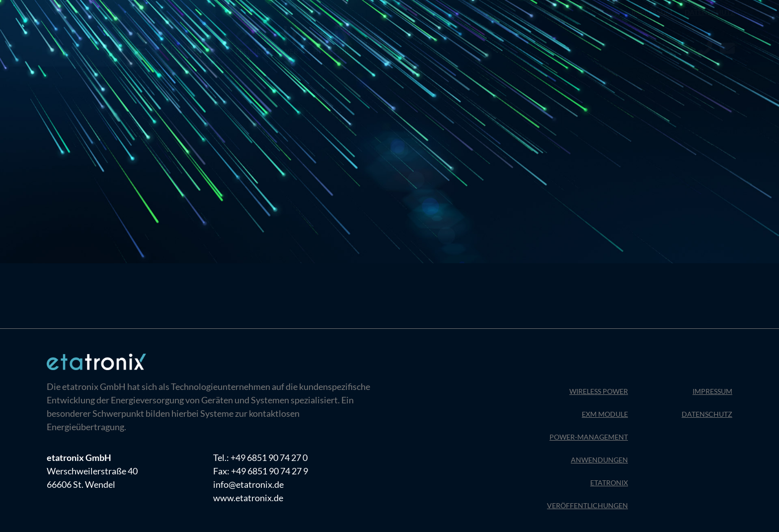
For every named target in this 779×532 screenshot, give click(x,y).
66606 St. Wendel (81, 484)
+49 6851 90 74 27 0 (269, 457)
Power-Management (589, 437)
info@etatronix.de (248, 484)
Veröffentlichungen (587, 505)
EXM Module (605, 414)
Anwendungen (599, 460)
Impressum (652, 12)
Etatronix (609, 483)
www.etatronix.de (248, 498)
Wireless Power (599, 391)
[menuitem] (134, 19)
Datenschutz (710, 12)
